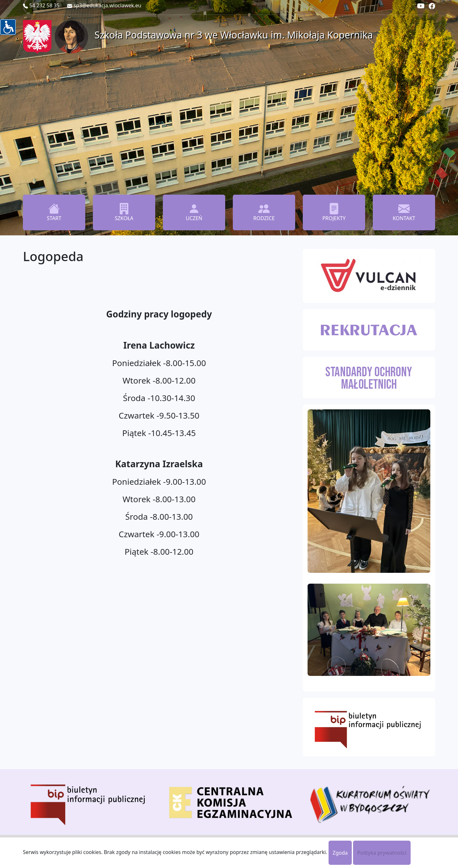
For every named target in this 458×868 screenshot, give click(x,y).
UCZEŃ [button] (194, 212)
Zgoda (340, 853)
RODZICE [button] (264, 212)
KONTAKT (404, 212)
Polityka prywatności (382, 853)
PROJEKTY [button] (334, 212)
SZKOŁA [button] (124, 212)
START (54, 212)
